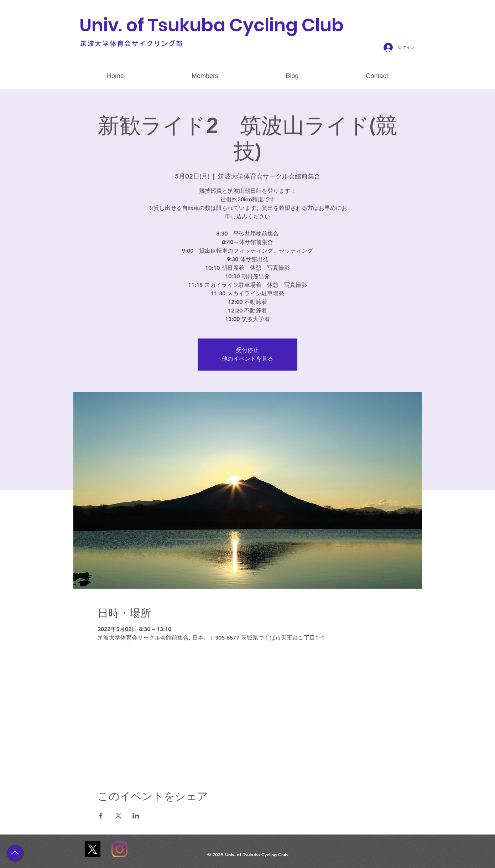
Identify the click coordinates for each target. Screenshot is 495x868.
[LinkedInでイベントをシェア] (136, 816)
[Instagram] (119, 849)
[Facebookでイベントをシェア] (101, 816)
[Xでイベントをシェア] (118, 816)
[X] (92, 849)
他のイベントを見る (247, 359)
